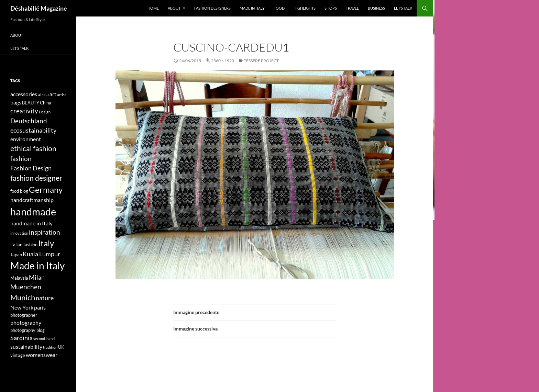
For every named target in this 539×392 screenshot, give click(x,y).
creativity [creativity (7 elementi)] (24, 111)
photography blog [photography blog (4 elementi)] (27, 330)
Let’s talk (403, 8)
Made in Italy (252, 8)
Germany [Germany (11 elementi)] (46, 189)
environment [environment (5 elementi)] (26, 139)
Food (279, 8)
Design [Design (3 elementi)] (45, 112)
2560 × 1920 (223, 61)
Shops (331, 8)
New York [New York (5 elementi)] (22, 307)
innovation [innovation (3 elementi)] (19, 233)
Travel (352, 8)
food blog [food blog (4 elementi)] (19, 191)
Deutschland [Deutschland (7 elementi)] (29, 121)
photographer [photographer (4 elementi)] (24, 315)
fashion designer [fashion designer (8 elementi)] (36, 178)
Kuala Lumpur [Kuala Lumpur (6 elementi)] (41, 254)
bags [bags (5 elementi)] (16, 102)
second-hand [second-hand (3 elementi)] (44, 339)
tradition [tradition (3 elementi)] (50, 347)
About (174, 8)
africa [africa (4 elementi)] (43, 94)
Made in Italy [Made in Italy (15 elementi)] (37, 266)
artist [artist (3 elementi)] (62, 95)
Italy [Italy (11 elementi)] (46, 243)
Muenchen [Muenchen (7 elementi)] (26, 287)
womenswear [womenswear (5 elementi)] (42, 355)
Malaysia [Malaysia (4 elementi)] (19, 278)
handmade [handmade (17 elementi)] (33, 211)
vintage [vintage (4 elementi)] (18, 355)
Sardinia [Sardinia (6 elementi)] (21, 338)
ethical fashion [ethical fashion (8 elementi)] (33, 148)
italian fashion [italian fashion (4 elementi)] (24, 245)
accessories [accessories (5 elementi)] (24, 94)
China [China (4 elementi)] (46, 103)
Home (153, 8)
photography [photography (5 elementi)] (26, 322)
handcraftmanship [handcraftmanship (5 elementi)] (32, 200)
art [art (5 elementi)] (53, 94)
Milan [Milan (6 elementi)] (37, 277)
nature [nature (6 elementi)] (45, 298)
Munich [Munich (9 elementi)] (23, 297)
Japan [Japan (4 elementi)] (16, 255)
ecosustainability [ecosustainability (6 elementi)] (33, 130)
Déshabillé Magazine (39, 8)
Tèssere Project (261, 61)
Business (376, 8)
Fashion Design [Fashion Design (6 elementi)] (31, 168)
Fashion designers (212, 8)
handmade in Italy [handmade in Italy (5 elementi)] (31, 223)
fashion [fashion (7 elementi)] (21, 159)
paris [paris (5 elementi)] (40, 307)
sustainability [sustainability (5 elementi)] (26, 346)
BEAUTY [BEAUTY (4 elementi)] (31, 103)
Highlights (305, 8)
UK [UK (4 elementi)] (61, 347)
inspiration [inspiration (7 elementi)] (45, 232)
